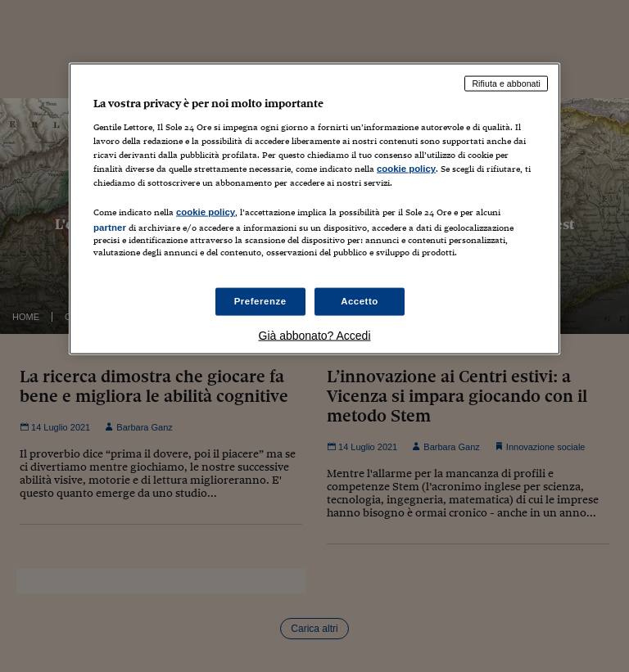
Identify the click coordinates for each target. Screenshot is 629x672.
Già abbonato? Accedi (315, 336)
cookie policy (406, 168)
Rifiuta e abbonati (506, 83)
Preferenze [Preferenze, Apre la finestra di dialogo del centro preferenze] (260, 301)
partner (110, 228)
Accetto (360, 301)
